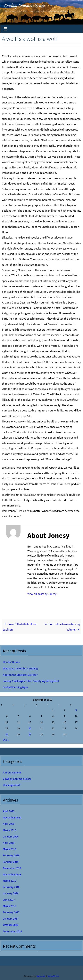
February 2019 (11, 855)
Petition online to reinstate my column (62, 627)
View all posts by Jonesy (44, 594)
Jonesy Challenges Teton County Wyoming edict (31, 681)
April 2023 (9, 811)
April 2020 (9, 824)
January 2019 (11, 862)
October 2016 (11, 925)
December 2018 (12, 868)
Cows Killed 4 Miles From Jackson (20, 627)
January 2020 (11, 836)
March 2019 (9, 849)
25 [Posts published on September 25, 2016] (7, 734)
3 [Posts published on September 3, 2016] (76, 710)
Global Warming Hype (16, 687)
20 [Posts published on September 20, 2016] (30, 728)
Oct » (6, 740)
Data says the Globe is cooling (20, 668)
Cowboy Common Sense (24, 5)
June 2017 (9, 900)
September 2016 (12, 931)
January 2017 (11, 919)
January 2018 (11, 893)
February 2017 (11, 912)
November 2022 (12, 817)
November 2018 (12, 874)
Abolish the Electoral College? (20, 675)
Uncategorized (11, 785)
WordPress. (54, 976)
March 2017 (9, 906)
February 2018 (11, 887)
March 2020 (9, 830)
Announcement (12, 772)
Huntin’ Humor (12, 662)
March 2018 (9, 881)
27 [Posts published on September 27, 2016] (30, 734)
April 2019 (9, 843)
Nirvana (41, 976)
